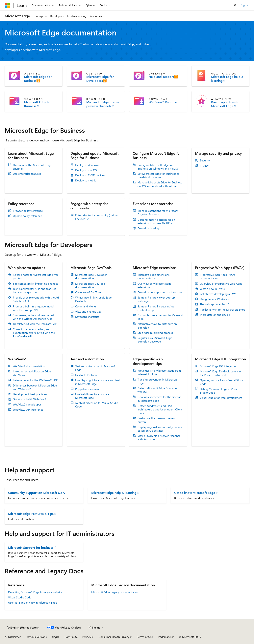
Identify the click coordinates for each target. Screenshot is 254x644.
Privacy (204, 166)
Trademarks (165, 637)
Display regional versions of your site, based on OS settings (160, 429)
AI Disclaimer (13, 637)
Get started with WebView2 (29, 399)
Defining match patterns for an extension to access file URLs (156, 221)
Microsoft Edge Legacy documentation (115, 592)
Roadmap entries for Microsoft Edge (226, 104)
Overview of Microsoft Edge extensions (154, 285)
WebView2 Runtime (163, 102)
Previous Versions (36, 637)
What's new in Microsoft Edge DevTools (93, 299)
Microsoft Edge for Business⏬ (38, 79)
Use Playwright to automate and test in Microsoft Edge (98, 382)
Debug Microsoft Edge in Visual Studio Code (219, 391)
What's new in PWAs (212, 289)
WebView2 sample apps (27, 405)
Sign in (245, 5)
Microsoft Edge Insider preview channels (103, 104)
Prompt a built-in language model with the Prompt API (33, 308)
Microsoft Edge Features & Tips (31, 514)
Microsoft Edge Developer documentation (91, 277)
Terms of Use (145, 637)
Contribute (71, 637)
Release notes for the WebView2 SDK (35, 380)
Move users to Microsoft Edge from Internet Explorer (159, 372)
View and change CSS (89, 312)
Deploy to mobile (86, 180)
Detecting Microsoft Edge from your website (35, 592)
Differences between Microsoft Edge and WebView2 (35, 387)
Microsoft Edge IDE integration (219, 366)
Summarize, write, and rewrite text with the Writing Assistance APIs (34, 317)
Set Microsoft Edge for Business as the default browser (158, 176)
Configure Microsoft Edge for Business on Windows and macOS (158, 167)
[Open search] (235, 5)
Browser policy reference (28, 211)
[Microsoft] (7, 5)
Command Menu (86, 306)
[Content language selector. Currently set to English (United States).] (23, 627)
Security (205, 160)
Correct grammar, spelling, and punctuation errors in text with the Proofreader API (34, 333)
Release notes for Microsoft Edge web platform (36, 277)
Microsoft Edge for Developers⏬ (100, 79)
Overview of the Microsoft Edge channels (32, 167)
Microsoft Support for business (31, 547)
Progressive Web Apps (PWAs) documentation (218, 277)
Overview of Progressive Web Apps (221, 284)
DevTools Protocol (86, 375)
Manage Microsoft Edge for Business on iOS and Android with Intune (160, 184)
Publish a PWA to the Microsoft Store (223, 310)
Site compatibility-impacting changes (36, 284)
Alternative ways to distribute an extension (157, 326)
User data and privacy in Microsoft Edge (33, 602)
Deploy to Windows (87, 165)
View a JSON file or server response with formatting (159, 438)
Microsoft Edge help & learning (227, 79)
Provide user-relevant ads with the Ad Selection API (36, 299)
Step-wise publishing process (155, 333)
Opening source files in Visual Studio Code (222, 382)
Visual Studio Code (20, 597)
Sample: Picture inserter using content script (156, 308)
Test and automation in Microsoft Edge (95, 368)
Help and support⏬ (163, 77)
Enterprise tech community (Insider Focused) (97, 217)
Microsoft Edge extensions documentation (153, 277)
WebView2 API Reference (28, 410)
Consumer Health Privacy (114, 637)
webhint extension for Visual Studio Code (97, 405)
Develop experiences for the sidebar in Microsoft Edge (159, 399)
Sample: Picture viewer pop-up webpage (156, 299)
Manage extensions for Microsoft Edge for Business (158, 213)
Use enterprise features (27, 174)
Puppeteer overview (87, 389)
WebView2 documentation (29, 366)
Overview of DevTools (88, 292)
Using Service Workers (213, 299)
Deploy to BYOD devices (90, 175)
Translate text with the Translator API (35, 324)
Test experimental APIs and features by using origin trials (34, 291)
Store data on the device (215, 315)
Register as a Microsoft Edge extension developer (155, 340)
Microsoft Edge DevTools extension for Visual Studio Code (221, 373)
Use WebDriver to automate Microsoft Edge (92, 396)
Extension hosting (148, 228)
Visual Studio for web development (221, 398)
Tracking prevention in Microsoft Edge (157, 381)
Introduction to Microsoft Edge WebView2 (32, 373)
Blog (54, 637)
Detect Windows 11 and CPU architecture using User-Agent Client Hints (160, 409)
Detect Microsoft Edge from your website (158, 390)
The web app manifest (213, 304)
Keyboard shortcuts (87, 317)
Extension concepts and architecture (160, 292)
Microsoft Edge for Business (38, 104)
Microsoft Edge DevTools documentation (90, 285)
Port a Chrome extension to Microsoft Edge (160, 317)
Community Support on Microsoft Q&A (37, 493)
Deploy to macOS (86, 170)
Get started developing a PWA (218, 294)
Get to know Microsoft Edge (195, 493)
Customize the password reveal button (156, 420)
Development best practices (30, 394)
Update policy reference (27, 216)
